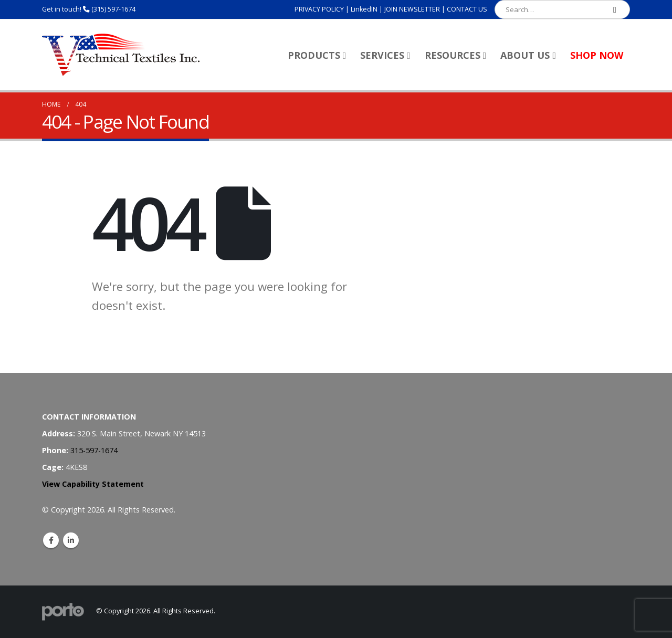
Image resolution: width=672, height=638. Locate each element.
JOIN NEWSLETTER (412, 9)
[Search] (615, 9)
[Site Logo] (121, 55)
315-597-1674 (94, 450)
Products (314, 55)
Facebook (51, 540)
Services (382, 55)
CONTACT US (467, 9)
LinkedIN (364, 9)
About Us (525, 55)
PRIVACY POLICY (319, 9)
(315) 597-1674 (113, 9)
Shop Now (597, 55)
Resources (453, 55)
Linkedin (71, 540)
